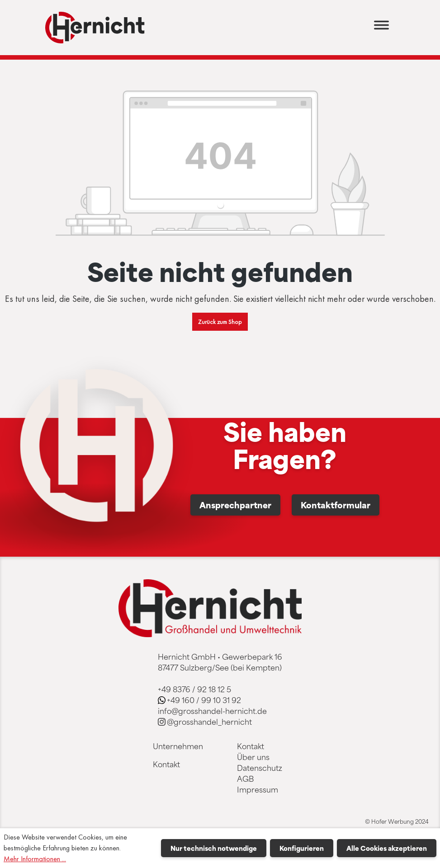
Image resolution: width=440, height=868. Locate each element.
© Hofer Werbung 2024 (397, 821)
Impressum (258, 789)
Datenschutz (260, 768)
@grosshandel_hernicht (209, 722)
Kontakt (166, 764)
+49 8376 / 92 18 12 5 (194, 689)
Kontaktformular (336, 505)
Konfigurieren (302, 848)
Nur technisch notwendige (214, 848)
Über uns (253, 757)
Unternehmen (178, 746)
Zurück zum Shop (220, 322)
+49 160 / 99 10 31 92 (204, 700)
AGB (245, 779)
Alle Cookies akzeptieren (387, 848)
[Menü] (381, 28)
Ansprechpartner (235, 505)
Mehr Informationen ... (35, 859)
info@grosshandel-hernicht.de (212, 711)
